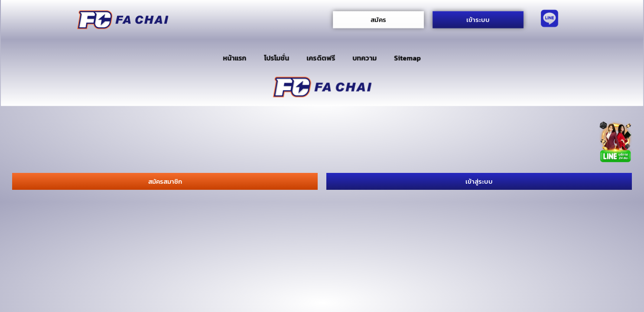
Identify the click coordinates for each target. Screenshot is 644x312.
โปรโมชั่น (276, 58)
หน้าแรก (234, 58)
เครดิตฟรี (321, 58)
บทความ (365, 58)
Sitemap (408, 58)
